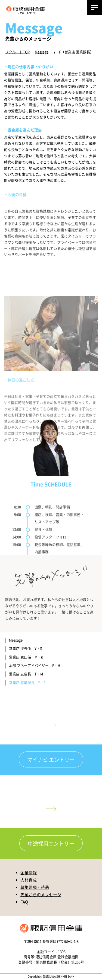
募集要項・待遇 (35, 887)
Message (42, 52)
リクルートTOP (17, 52)
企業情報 (29, 873)
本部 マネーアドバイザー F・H (35, 666)
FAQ (24, 902)
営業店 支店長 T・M (26, 674)
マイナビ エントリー (51, 759)
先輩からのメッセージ (41, 894)
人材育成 (29, 880)
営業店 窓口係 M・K (26, 657)
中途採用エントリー (51, 843)
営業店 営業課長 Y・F (27, 683)
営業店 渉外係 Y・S (26, 648)
